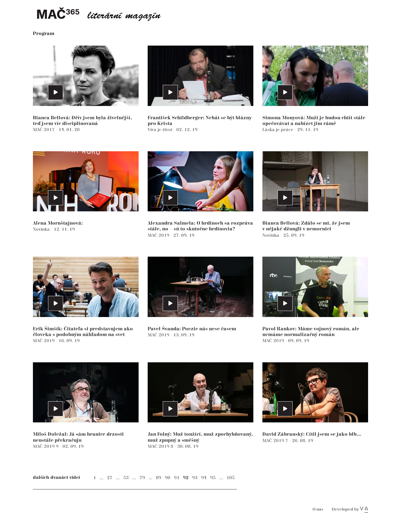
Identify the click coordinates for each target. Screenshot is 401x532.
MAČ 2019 (159, 235)
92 (186, 478)
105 (231, 478)
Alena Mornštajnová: (58, 223)
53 (126, 478)
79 (142, 478)
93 (195, 478)
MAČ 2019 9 (46, 446)
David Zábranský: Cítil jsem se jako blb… (312, 434)
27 (110, 478)
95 (213, 478)
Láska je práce (278, 130)
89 (159, 478)
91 (177, 478)
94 (204, 478)
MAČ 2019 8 (161, 446)
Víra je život (161, 130)
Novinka (42, 229)
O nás (318, 510)
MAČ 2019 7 (276, 441)
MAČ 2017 (44, 130)
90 (168, 478)
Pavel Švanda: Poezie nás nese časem (192, 329)
